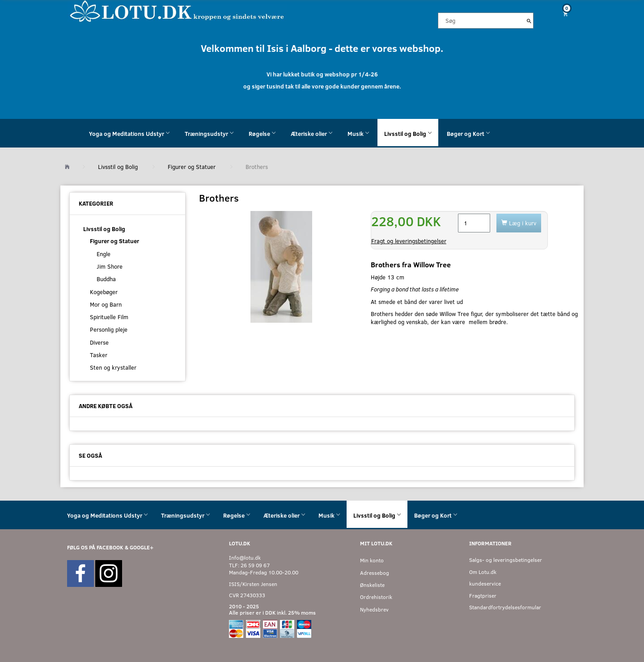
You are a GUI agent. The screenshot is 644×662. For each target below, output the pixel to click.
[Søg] (529, 21)
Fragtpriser (483, 596)
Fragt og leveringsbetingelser (409, 241)
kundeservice (485, 584)
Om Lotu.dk (483, 572)
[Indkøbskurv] (562, 14)
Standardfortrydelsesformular (505, 607)
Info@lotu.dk (245, 558)
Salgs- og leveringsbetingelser (506, 560)
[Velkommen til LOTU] (177, 11)
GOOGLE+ (142, 547)
